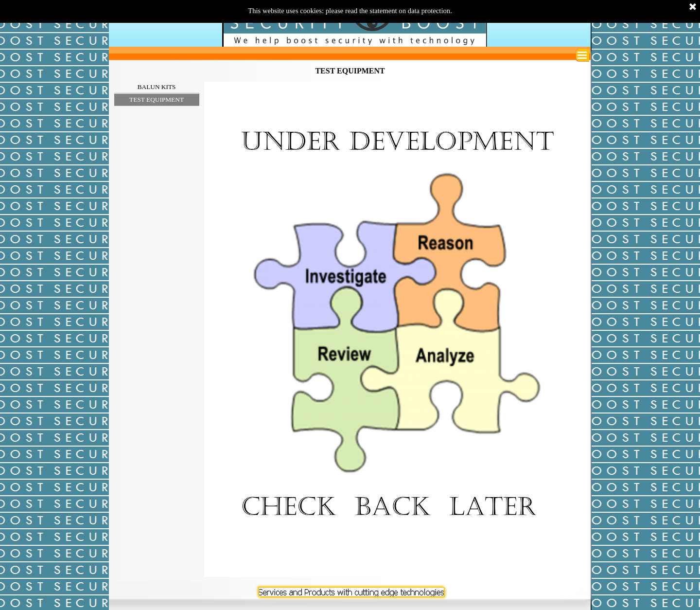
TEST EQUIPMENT (157, 99)
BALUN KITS (157, 87)
